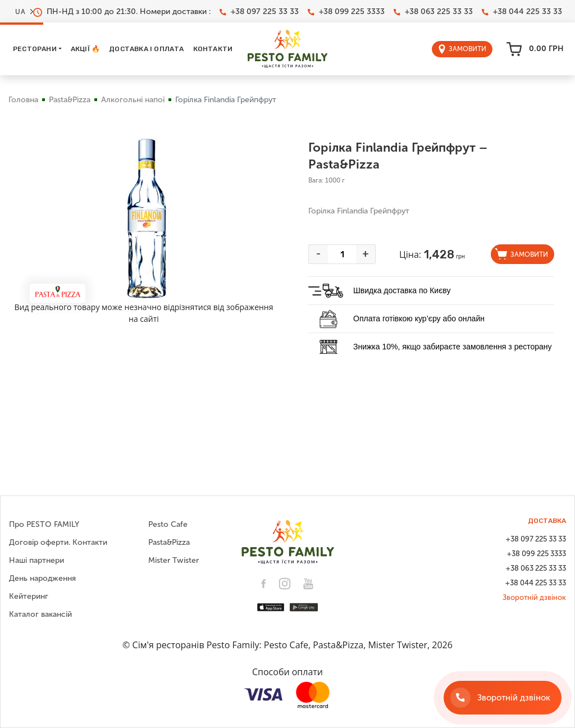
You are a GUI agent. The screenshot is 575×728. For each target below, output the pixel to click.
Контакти (213, 49)
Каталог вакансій (40, 614)
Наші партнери (36, 560)
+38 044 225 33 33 (522, 12)
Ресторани (35, 49)
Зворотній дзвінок (534, 597)
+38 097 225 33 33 (259, 12)
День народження (42, 578)
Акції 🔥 (85, 49)
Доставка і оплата (146, 49)
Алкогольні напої (133, 100)
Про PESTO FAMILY (44, 524)
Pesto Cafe (168, 524)
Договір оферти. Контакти (58, 542)
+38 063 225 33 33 (433, 12)
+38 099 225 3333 (346, 12)
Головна (23, 100)
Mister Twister (174, 560)
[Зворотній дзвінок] (503, 698)
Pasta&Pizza (70, 100)
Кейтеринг (29, 596)
